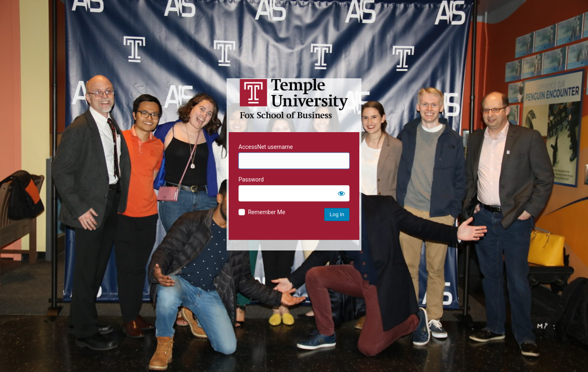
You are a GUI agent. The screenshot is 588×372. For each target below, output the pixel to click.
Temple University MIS (294, 99)
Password (251, 179)
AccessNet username (266, 147)
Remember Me (266, 212)
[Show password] (341, 193)
